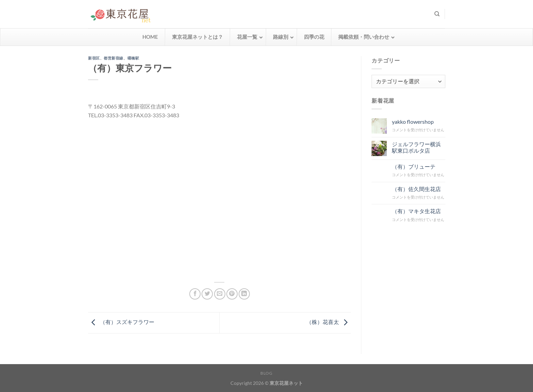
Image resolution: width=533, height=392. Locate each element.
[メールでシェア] (220, 294)
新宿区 (94, 58)
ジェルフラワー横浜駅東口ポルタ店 (416, 147)
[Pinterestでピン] (232, 294)
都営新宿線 (114, 58)
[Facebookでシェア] (195, 294)
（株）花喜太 (329, 322)
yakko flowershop (412, 122)
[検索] (437, 14)
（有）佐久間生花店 (416, 189)
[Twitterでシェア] (207, 294)
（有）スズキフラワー (121, 322)
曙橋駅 (133, 58)
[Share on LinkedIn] (244, 294)
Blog (266, 373)
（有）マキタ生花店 (416, 211)
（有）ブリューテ (413, 166)
